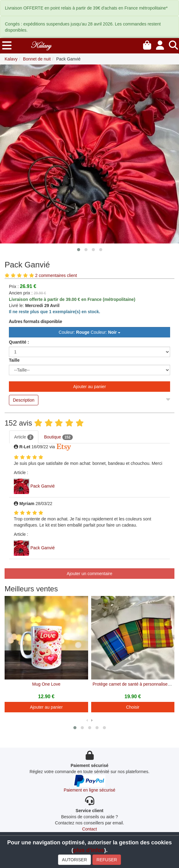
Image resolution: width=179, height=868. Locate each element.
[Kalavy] (41, 45)
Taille (14, 360)
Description (24, 400)
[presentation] (87, 720)
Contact (89, 829)
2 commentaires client (56, 275)
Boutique (58, 437)
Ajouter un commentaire (89, 574)
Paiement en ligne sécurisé (89, 790)
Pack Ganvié (43, 486)
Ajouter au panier (89, 387)
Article (24, 437)
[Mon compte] (160, 44)
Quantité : (19, 342)
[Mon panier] (147, 44)
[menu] (7, 46)
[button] (79, 250)
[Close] (168, 398)
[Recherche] (173, 44)
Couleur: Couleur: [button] (89, 332)
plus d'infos (89, 850)
